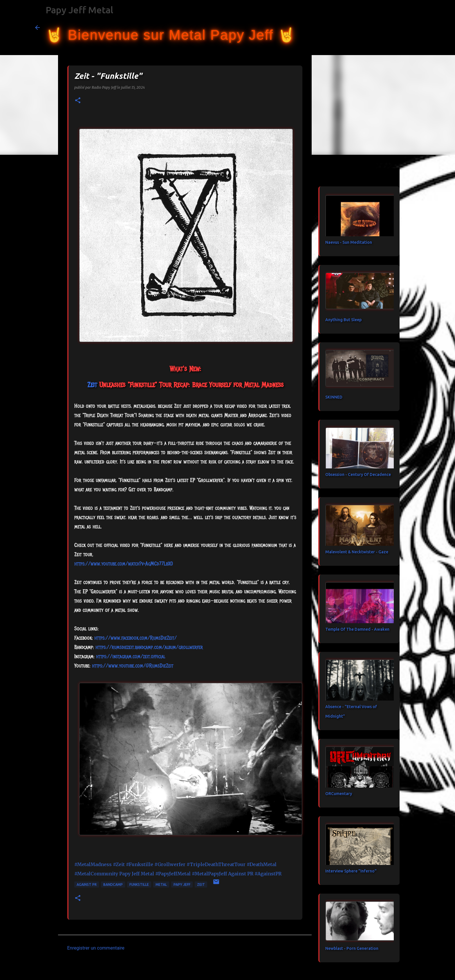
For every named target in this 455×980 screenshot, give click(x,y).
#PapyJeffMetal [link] (173, 874)
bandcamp (113, 884)
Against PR (87, 884)
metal (161, 884)
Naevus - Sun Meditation (349, 242)
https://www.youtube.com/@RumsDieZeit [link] (133, 666)
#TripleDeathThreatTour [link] (216, 864)
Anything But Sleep (343, 320)
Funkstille (139, 884)
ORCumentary (339, 794)
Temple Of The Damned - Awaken (357, 629)
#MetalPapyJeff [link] (209, 874)
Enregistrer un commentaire (96, 948)
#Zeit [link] (119, 864)
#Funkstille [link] (140, 864)
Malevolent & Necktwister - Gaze (357, 552)
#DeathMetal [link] (262, 864)
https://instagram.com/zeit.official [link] (131, 657)
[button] (78, 101)
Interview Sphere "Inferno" (351, 871)
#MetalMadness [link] (93, 864)
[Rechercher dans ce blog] (391, 28)
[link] (92, 385)
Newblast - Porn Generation (352, 948)
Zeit (201, 884)
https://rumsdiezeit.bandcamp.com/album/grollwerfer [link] (149, 647)
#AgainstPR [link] (268, 874)
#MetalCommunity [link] (96, 874)
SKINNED (334, 397)
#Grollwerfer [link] (170, 864)
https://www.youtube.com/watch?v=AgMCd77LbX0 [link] (124, 564)
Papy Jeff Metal (79, 10)
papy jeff (182, 884)
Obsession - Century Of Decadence (358, 474)
